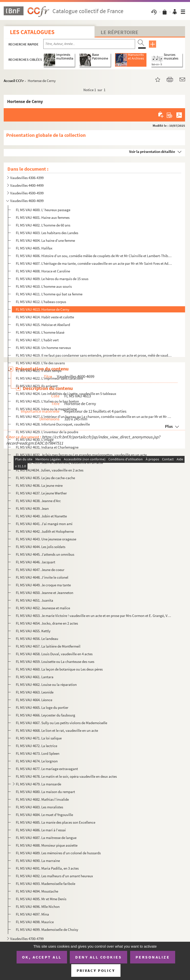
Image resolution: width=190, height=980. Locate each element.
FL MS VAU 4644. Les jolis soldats (41, 547)
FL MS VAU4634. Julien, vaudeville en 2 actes (50, 470)
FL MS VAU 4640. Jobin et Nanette (41, 516)
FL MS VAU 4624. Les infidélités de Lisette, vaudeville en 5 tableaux (66, 394)
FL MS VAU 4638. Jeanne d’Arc (38, 501)
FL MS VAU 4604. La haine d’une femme (45, 240)
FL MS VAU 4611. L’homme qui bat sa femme (49, 294)
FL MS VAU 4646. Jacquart (36, 562)
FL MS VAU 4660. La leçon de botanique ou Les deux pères (59, 669)
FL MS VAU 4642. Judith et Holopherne (45, 531)
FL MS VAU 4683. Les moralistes (39, 807)
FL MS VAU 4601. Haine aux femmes (43, 217)
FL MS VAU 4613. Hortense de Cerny (43, 309)
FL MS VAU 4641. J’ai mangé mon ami (44, 524)
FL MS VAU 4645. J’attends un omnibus (45, 554)
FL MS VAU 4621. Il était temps (39, 371)
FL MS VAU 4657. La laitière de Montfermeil (48, 646)
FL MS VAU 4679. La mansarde (38, 784)
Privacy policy (96, 970)
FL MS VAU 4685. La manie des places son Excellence (56, 822)
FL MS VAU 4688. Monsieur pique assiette (47, 845)
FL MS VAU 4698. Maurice (35, 922)
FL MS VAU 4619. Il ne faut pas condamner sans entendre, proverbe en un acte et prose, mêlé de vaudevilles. (94, 355)
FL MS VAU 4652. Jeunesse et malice (43, 608)
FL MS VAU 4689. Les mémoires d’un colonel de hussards (58, 853)
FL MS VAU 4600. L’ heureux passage (43, 210)
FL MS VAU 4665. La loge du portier (42, 707)
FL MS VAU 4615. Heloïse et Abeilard (43, 325)
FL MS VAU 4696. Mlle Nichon (38, 907)
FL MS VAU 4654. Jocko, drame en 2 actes (47, 623)
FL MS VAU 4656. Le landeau (37, 639)
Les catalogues (32, 32)
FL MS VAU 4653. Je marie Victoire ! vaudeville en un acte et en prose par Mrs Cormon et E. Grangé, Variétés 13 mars (94, 616)
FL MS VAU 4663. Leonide (35, 692)
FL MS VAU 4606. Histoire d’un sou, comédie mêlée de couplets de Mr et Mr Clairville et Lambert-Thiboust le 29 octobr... (94, 256)
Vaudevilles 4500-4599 (27, 193)
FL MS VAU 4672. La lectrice (36, 746)
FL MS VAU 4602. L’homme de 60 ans (43, 225)
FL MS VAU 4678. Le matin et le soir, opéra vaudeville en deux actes (66, 776)
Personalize (153, 957)
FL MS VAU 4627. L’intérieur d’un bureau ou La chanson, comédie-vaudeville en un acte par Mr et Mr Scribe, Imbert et (94, 417)
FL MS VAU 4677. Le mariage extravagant (47, 769)
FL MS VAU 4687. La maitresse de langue (46, 838)
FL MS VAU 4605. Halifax (34, 248)
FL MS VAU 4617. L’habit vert (37, 340)
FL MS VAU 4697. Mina (32, 914)
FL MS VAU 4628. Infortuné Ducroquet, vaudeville (53, 424)
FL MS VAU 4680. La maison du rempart (45, 792)
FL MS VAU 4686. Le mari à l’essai (41, 830)
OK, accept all (42, 957)
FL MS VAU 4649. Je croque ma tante (43, 585)
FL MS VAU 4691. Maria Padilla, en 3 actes (47, 868)
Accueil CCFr (14, 81)
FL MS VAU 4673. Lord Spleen (38, 753)
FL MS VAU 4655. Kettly (33, 631)
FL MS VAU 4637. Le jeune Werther (41, 493)
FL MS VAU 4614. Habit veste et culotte (45, 317)
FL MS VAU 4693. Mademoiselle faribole (46, 884)
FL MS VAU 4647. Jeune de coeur (40, 570)
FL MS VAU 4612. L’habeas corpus (41, 302)
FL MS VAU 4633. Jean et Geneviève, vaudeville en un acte (59, 462)
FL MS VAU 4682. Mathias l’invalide (42, 799)
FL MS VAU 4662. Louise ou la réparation (46, 684)
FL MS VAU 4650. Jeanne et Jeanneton (45, 593)
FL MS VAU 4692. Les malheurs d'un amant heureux (54, 876)
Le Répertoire (119, 32)
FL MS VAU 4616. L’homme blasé (40, 332)
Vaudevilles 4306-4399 (27, 178)
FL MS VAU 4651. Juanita (35, 600)
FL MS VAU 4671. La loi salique (39, 738)
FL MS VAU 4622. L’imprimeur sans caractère (49, 378)
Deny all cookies (98, 957)
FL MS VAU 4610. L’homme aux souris (44, 286)
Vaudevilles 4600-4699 (27, 201)
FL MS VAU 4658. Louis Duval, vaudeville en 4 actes (54, 654)
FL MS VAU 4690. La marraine (38, 861)
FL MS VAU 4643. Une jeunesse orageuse (46, 539)
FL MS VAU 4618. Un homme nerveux (43, 348)
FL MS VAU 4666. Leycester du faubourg (46, 715)
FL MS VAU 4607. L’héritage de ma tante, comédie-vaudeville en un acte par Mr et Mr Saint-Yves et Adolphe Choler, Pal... (94, 263)
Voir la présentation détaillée (152, 152)
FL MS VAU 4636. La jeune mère (39, 485)
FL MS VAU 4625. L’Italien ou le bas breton (47, 401)
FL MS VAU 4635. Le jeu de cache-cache (45, 478)
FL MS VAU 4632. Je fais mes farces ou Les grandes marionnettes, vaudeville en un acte (81, 455)
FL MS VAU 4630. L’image (35, 439)
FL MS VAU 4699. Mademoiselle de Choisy (47, 929)
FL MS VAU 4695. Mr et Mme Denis (41, 899)
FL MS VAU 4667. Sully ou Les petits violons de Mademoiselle (61, 723)
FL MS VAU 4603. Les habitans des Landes (47, 233)
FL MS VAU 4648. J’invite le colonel (42, 577)
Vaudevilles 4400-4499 (27, 185)
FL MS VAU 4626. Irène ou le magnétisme (46, 409)
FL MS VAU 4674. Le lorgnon (37, 761)
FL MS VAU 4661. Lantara (35, 677)
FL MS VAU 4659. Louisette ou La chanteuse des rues (55, 662)
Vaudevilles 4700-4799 (27, 939)
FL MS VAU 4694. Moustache (37, 891)
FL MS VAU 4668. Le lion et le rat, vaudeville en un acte (57, 730)
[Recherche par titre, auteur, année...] (89, 44)
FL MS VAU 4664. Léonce (34, 700)
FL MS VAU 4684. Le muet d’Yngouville (44, 815)
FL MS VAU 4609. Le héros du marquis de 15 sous (52, 279)
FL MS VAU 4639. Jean (32, 508)
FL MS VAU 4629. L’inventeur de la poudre (47, 432)
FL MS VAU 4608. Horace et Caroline (43, 271)
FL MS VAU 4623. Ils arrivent (37, 386)
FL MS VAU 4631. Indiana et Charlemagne (47, 447)
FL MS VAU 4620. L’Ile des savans (40, 363)
